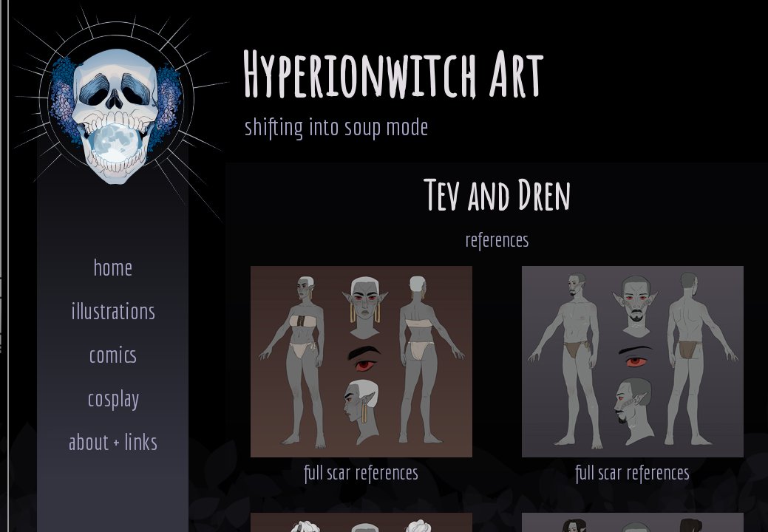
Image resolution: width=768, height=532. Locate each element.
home (113, 267)
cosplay (113, 398)
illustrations (113, 311)
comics (113, 354)
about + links (113, 441)
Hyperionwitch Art (392, 74)
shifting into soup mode (336, 126)
